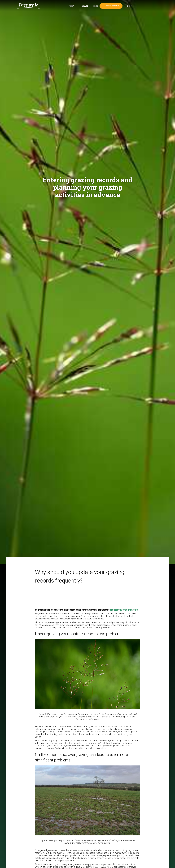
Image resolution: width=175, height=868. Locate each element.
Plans (96, 6)
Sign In (129, 6)
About (72, 6)
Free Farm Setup (112, 6)
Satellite (84, 6)
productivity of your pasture (124, 610)
